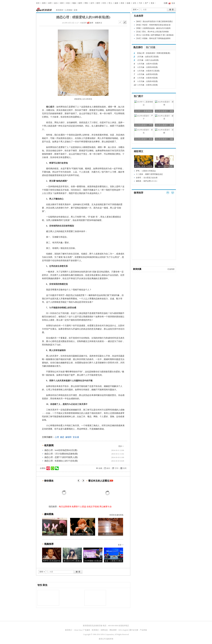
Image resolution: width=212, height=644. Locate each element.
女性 (134, 3)
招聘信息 (104, 630)
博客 (86, 3)
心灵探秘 (68, 10)
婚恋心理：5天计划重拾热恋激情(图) (61, 454)
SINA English (123, 630)
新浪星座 (59, 10)
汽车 (140, 3)
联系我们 (95, 630)
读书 (92, 3)
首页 (38, 3)
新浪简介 (69, 630)
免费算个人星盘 (79, 507)
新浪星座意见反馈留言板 (93, 626)
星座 (122, 3)
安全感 (76, 437)
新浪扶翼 (137, 269)
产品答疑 (143, 630)
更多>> (121, 446)
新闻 (44, 3)
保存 (108, 468)
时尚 (104, 3)
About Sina (78, 630)
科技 (68, 3)
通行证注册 (134, 630)
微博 (80, 3)
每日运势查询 (65, 507)
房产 (146, 3)
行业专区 (171, 269)
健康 (116, 3)
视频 (74, 3)
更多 (153, 3)
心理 (57, 437)
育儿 (110, 3)
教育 (98, 3)
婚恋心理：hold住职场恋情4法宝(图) (61, 450)
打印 (117, 468)
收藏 (128, 3)
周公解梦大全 (106, 507)
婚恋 (62, 437)
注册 (165, 3)
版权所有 (110, 639)
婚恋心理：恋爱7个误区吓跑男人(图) (61, 457)
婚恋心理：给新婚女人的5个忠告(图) (61, 461)
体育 (50, 3)
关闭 (125, 468)
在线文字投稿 (93, 507)
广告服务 (87, 630)
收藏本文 (99, 23)
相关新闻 (49, 445)
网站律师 (113, 630)
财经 (62, 3)
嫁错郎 (68, 437)
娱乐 (56, 3)
